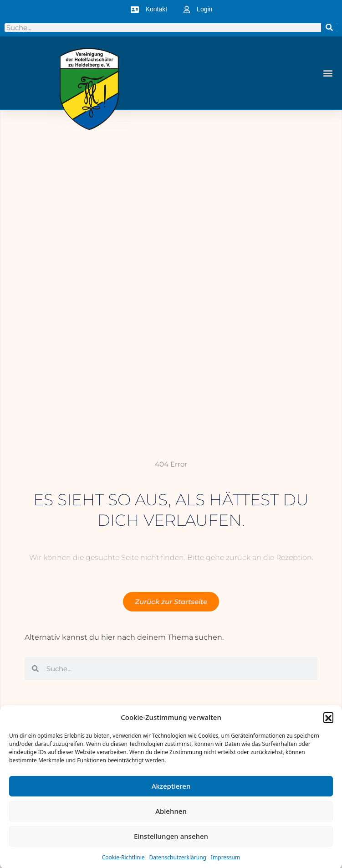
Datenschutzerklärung (178, 861)
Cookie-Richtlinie (123, 861)
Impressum (225, 861)
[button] (328, 721)
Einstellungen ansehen (171, 840)
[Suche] (329, 28)
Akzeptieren (171, 790)
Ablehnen (171, 815)
